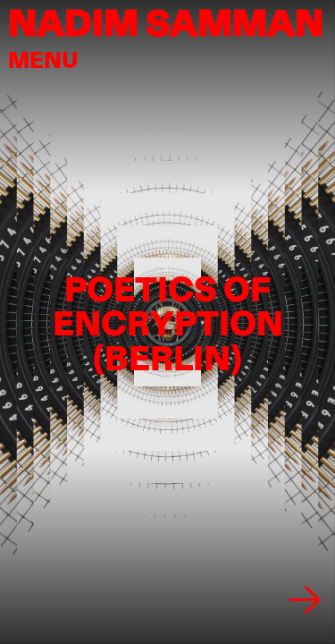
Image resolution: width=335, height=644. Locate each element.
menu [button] (43, 60)
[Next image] (305, 600)
